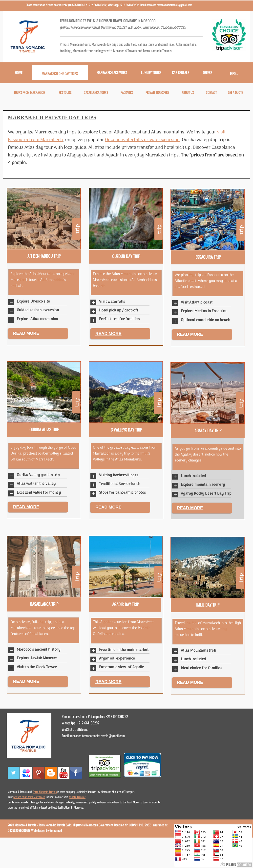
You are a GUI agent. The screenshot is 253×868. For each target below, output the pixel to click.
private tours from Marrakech (29, 797)
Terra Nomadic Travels (45, 792)
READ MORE (26, 333)
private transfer (77, 797)
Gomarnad (56, 830)
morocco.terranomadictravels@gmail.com (97, 736)
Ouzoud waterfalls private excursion (142, 140)
